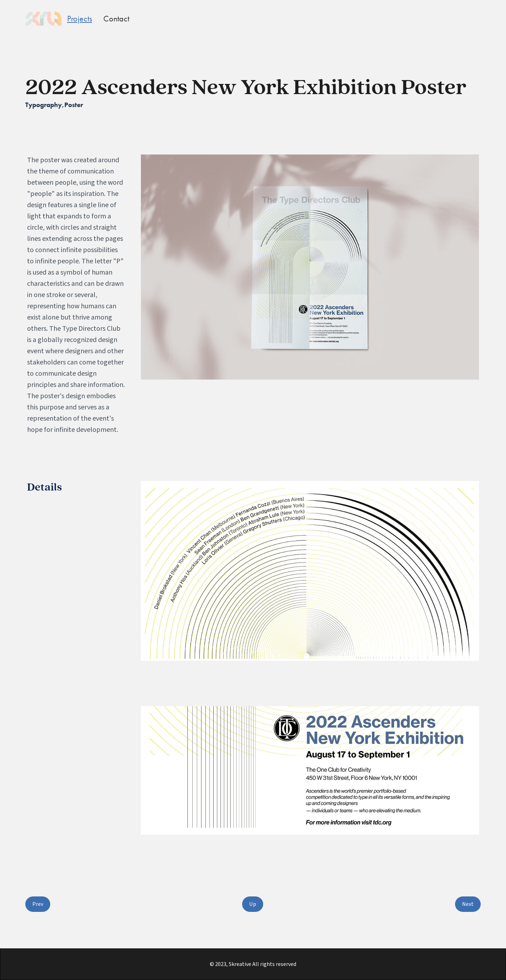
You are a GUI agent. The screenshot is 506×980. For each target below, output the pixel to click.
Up (253, 904)
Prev (38, 904)
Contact (116, 18)
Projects (80, 18)
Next (468, 904)
